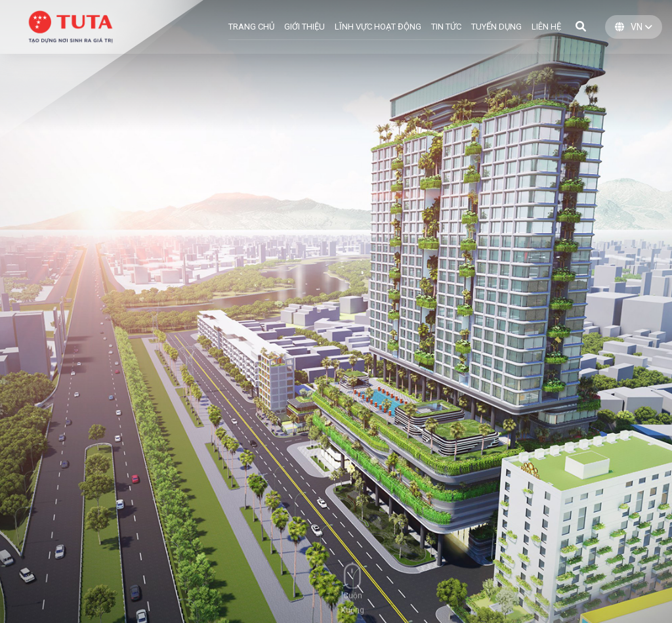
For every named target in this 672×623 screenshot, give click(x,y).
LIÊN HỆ (546, 27)
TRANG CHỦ (251, 27)
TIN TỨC (446, 27)
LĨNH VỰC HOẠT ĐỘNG (378, 27)
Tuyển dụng (496, 27)
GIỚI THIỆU (304, 27)
